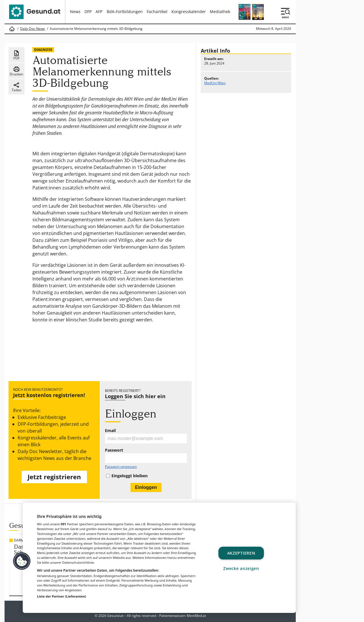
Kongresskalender (189, 12)
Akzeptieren (241, 553)
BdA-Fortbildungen (125, 12)
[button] (22, 561)
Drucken (16, 71)
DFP (88, 12)
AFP (99, 12)
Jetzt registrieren (54, 477)
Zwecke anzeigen (241, 568)
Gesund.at (115, 616)
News (75, 12)
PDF (16, 55)
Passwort (114, 450)
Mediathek (220, 12)
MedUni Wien (215, 83)
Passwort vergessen (121, 467)
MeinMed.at (196, 616)
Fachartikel (157, 12)
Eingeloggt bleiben (130, 476)
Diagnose (43, 50)
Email (110, 431)
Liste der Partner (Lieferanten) (62, 596)
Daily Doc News (33, 29)
